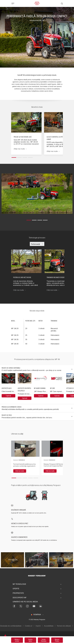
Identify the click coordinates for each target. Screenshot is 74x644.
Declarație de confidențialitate (11, 626)
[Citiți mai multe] (20, 471)
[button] (14, 157)
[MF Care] (57, 396)
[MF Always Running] (41, 396)
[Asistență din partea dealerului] (25, 398)
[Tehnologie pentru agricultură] (61, 560)
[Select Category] (37, 244)
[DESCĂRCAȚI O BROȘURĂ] (37, 509)
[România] (37, 615)
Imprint (38, 626)
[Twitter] (21, 606)
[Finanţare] (13, 560)
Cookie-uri (29, 626)
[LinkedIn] (41, 606)
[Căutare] (62, 3)
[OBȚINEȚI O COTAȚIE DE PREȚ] (37, 523)
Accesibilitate (49, 626)
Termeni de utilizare (64, 626)
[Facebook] (14, 606)
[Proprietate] (37, 560)
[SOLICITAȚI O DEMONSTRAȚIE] (37, 536)
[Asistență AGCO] (8, 396)
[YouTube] (34, 606)
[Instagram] (27, 606)
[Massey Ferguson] (37, 3)
